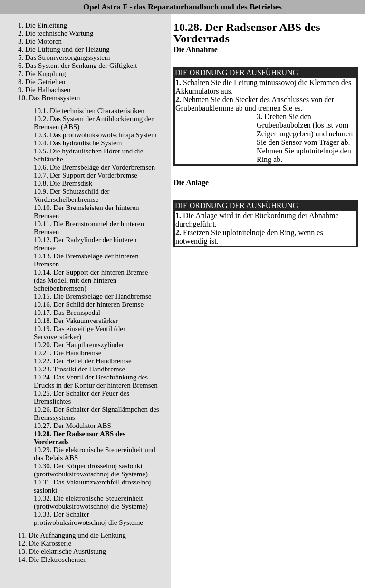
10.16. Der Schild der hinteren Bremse (89, 304)
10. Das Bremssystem (49, 98)
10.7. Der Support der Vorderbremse (86, 175)
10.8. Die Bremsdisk (63, 183)
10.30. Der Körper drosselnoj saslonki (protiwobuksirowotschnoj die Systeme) (91, 470)
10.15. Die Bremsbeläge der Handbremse (92, 296)
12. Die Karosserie (45, 543)
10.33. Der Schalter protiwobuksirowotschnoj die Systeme (88, 518)
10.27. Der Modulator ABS (72, 426)
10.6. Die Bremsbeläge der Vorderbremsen (94, 167)
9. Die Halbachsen (44, 90)
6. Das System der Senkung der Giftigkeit (77, 66)
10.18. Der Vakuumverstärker (76, 321)
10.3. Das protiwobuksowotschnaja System (95, 135)
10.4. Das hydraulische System (78, 143)
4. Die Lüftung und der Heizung (64, 49)
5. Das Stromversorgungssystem (64, 57)
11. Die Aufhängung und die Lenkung (72, 535)
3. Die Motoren (40, 41)
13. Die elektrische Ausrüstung (62, 551)
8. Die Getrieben (42, 82)
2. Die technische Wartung (56, 33)
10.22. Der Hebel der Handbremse (83, 361)
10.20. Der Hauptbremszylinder (79, 345)
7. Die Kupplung (42, 74)
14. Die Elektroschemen (53, 560)
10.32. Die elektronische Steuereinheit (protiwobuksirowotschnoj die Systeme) (91, 502)
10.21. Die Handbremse (67, 353)
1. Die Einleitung (43, 25)
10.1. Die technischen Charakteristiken (89, 111)
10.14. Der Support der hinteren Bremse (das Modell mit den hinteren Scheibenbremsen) (91, 280)
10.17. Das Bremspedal (67, 313)
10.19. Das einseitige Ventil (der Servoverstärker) (80, 333)
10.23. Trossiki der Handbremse (79, 369)
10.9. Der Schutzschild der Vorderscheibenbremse (72, 195)
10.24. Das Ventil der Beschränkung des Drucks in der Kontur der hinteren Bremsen (96, 381)
